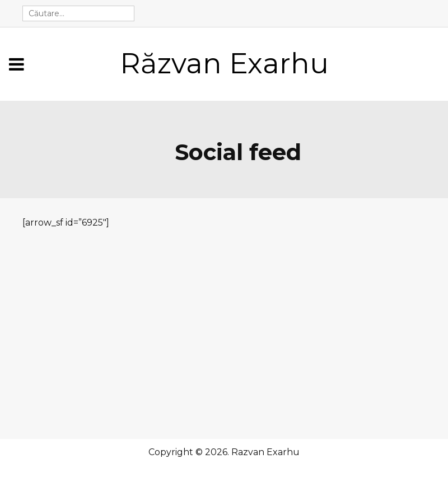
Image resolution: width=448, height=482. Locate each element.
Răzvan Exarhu (224, 64)
